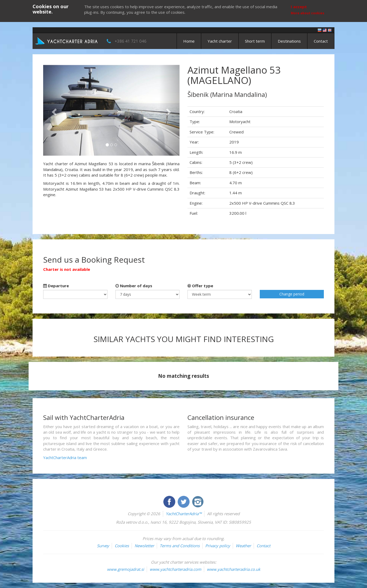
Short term (255, 41)
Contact (321, 41)
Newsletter (144, 546)
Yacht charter (220, 41)
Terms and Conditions (180, 546)
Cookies (122, 546)
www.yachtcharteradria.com (175, 569)
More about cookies (308, 13)
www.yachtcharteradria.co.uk (234, 569)
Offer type (200, 286)
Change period (292, 294)
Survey (103, 546)
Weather (243, 546)
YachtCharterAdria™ (184, 514)
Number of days (134, 286)
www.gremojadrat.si (126, 569)
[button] (53, 110)
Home (189, 41)
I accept (299, 7)
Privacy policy (218, 546)
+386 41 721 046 (131, 41)
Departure (56, 286)
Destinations (289, 41)
